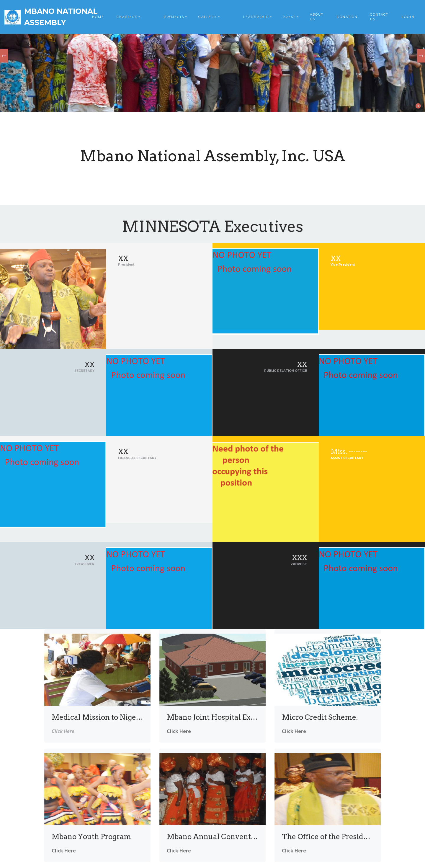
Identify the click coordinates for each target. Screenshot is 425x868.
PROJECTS (174, 17)
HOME (98, 17)
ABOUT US (317, 17)
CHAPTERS (127, 17)
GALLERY (208, 17)
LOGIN (408, 17)
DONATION (347, 17)
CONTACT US (379, 17)
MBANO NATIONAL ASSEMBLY (61, 17)
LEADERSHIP (256, 17)
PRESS (289, 17)
